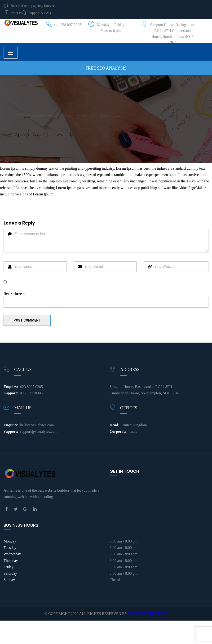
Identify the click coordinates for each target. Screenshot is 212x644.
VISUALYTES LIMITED (148, 614)
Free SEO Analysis (106, 68)
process (16, 13)
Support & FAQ (40, 13)
